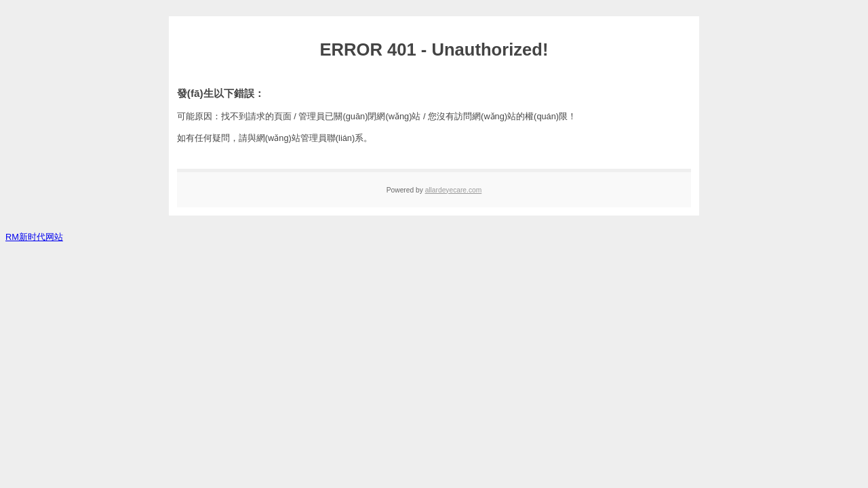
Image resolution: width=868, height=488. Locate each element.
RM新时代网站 (34, 237)
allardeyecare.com (454, 190)
